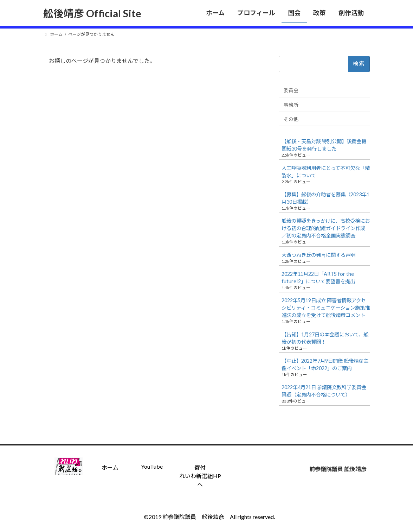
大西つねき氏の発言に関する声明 (318, 255)
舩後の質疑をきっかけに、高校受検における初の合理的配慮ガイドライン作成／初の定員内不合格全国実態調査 (326, 228)
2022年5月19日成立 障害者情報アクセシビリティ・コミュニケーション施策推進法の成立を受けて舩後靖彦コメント (326, 308)
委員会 (291, 90)
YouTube (152, 466)
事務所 (291, 105)
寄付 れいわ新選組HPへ (200, 476)
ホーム (110, 467)
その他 (291, 119)
